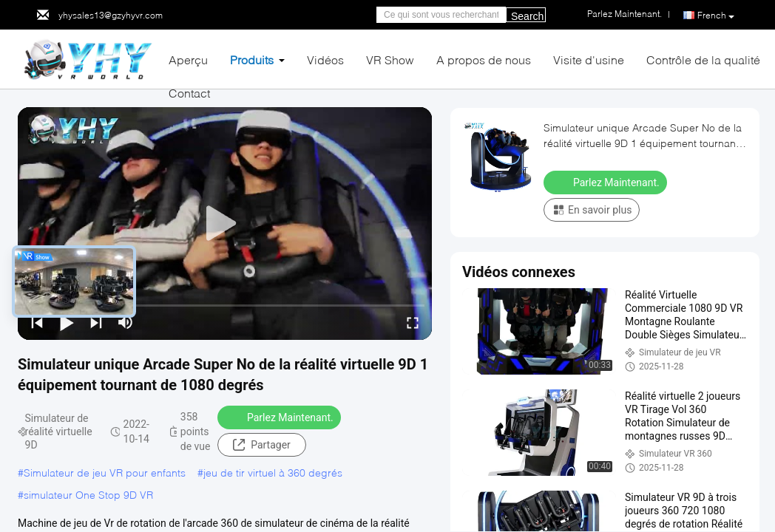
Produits (252, 59)
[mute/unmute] (126, 322)
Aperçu (188, 59)
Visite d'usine (589, 59)
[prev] (37, 322)
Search (527, 16)
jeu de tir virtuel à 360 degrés (273, 473)
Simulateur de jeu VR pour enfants (105, 473)
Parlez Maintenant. (281, 417)
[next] (96, 322)
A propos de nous (484, 59)
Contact (189, 93)
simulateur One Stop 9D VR (88, 495)
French (716, 16)
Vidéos (325, 59)
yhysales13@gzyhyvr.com (111, 15)
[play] (225, 224)
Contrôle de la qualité (703, 59)
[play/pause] (67, 322)
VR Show (390, 59)
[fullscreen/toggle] (413, 322)
